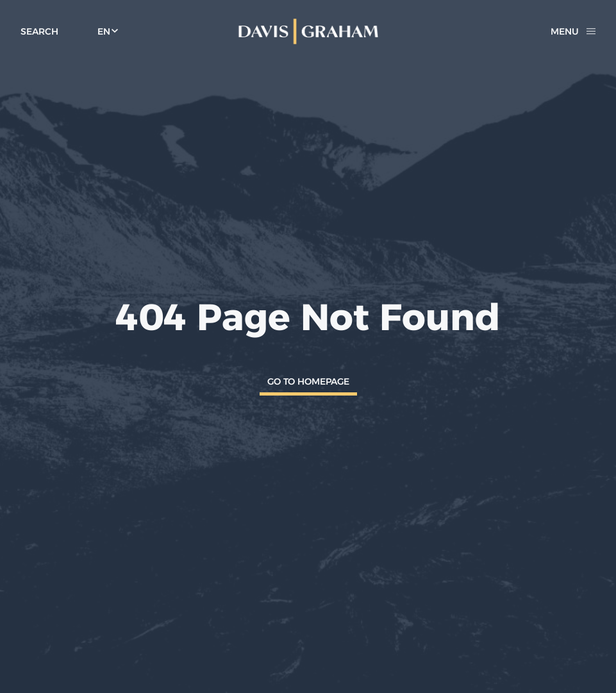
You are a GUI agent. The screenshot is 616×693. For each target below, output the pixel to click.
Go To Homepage (308, 381)
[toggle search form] (39, 31)
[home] (308, 31)
